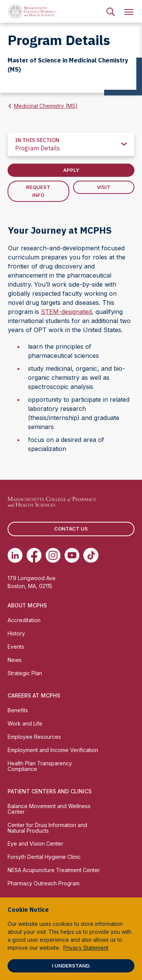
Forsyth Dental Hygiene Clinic (44, 857)
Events (16, 647)
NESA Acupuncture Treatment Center (54, 870)
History (16, 633)
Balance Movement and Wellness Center (49, 809)
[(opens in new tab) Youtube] (72, 555)
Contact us (71, 529)
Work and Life (25, 723)
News (15, 660)
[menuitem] (111, 11)
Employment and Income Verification (53, 750)
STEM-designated (66, 312)
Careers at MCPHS (34, 695)
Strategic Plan (25, 673)
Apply (71, 170)
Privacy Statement (86, 948)
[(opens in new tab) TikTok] (91, 555)
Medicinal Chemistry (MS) (46, 106)
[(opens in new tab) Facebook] (34, 555)
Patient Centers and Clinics (50, 791)
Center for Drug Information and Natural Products (47, 828)
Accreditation (24, 620)
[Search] (111, 11)
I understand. (71, 966)
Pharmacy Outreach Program (44, 883)
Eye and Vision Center (35, 843)
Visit (104, 187)
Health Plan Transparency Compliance (40, 766)
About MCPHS (27, 605)
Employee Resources (34, 737)
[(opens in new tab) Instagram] (53, 555)
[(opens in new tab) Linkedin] (15, 555)
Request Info (38, 191)
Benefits (18, 710)
